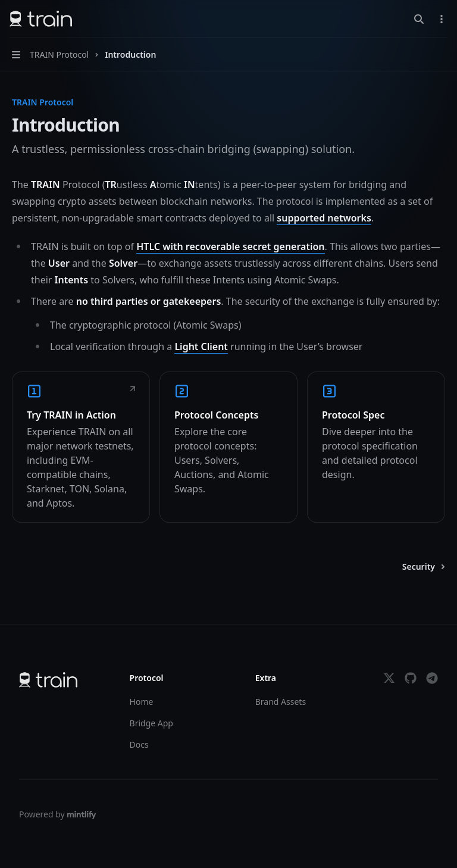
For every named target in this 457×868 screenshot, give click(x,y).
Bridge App (151, 723)
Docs (139, 744)
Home (142, 702)
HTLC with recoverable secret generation (230, 246)
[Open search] (419, 19)
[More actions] (442, 19)
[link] (81, 447)
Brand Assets (281, 702)
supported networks (324, 218)
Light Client (201, 346)
